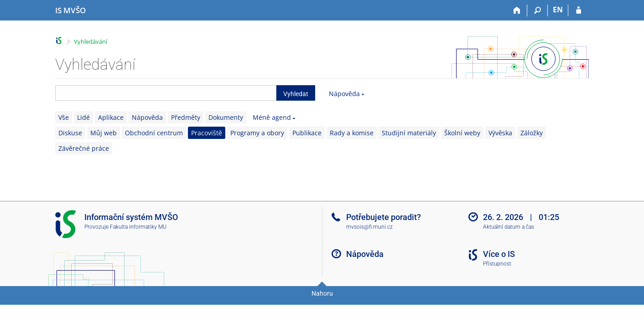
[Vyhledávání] (538, 10)
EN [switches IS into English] (558, 10)
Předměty (186, 117)
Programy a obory (257, 133)
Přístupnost (497, 264)
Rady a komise (352, 133)
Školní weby (462, 133)
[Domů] (517, 10)
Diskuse (70, 133)
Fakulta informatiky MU (138, 227)
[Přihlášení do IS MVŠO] (579, 10)
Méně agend (272, 117)
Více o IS (499, 254)
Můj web (104, 133)
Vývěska (500, 133)
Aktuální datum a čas (509, 227)
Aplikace (111, 117)
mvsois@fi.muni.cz (369, 227)
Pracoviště (207, 133)
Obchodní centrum (154, 133)
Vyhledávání (91, 41)
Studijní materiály (409, 133)
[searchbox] (166, 93)
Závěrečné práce (84, 148)
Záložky (532, 133)
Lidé (83, 117)
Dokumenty (226, 117)
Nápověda (344, 94)
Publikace (307, 133)
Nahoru (322, 293)
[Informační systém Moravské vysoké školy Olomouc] (70, 10)
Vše (64, 117)
